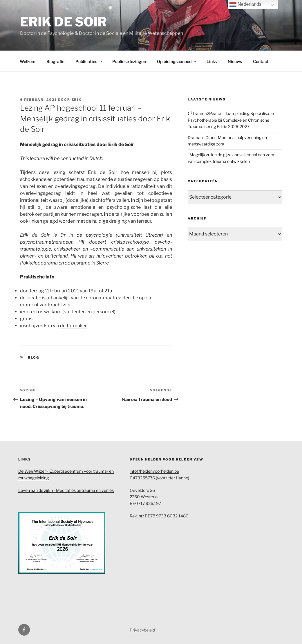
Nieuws (235, 61)
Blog (34, 357)
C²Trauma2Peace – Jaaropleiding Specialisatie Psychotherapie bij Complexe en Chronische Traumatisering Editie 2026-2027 (231, 120)
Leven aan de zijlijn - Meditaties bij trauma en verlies (66, 490)
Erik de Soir (63, 22)
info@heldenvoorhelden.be (154, 471)
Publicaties (89, 61)
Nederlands (245, 5)
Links (212, 61)
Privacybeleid (142, 630)
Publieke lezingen (129, 61)
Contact (261, 61)
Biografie (55, 61)
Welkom (28, 61)
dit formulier (73, 326)
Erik (77, 100)
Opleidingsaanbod (177, 61)
